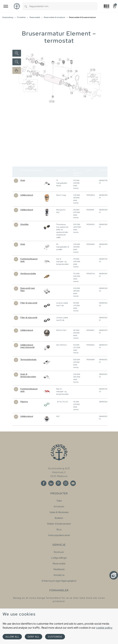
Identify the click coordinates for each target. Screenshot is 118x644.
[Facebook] (44, 483)
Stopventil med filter (28, 289)
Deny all (33, 637)
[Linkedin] (51, 483)
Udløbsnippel (27, 195)
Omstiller (25, 224)
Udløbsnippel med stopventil (27, 346)
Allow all (12, 637)
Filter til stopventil (29, 303)
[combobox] (63, 6)
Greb (23, 180)
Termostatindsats (28, 359)
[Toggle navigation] (6, 6)
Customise (55, 637)
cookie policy (104, 628)
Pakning (24, 402)
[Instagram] (66, 483)
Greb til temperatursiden (28, 375)
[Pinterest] (58, 483)
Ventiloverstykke (28, 273)
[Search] (26, 6)
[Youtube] (73, 483)
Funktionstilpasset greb (29, 260)
